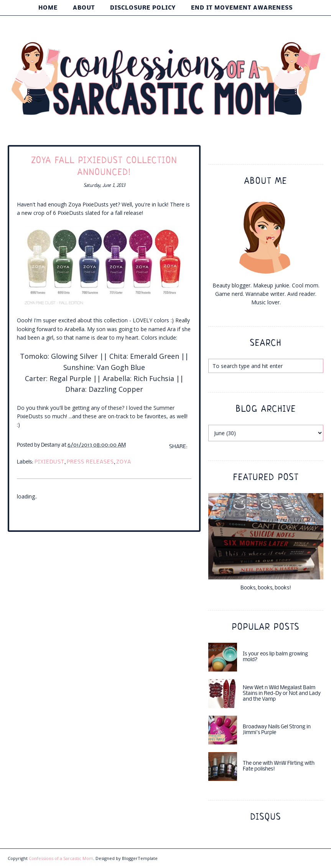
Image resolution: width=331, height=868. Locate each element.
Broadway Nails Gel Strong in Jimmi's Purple (277, 730)
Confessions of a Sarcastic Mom (61, 858)
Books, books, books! (266, 588)
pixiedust (49, 462)
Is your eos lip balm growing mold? (275, 657)
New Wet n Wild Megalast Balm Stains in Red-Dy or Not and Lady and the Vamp (282, 694)
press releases (90, 462)
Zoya (124, 462)
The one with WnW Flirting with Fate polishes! (279, 766)
